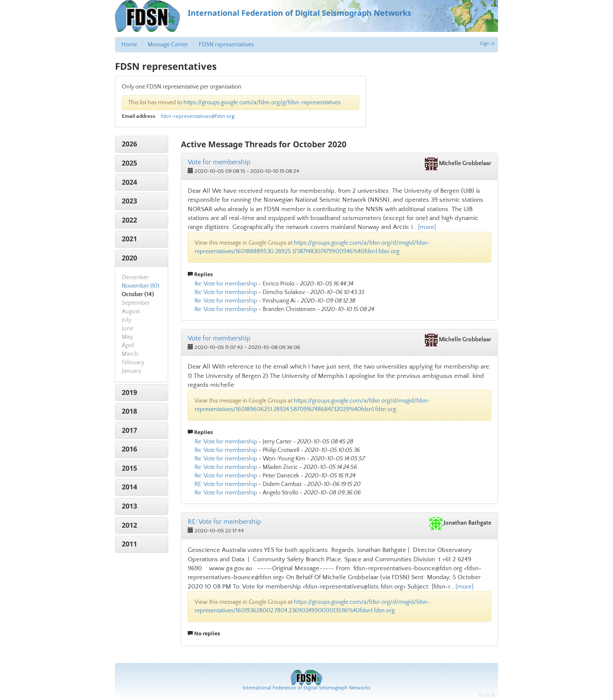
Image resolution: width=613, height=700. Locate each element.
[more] (427, 227)
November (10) (140, 286)
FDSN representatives (226, 45)
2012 (129, 525)
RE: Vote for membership (226, 484)
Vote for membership (219, 162)
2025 (129, 163)
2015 (129, 468)
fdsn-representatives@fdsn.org (198, 116)
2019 (129, 392)
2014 (129, 487)
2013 (129, 506)
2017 (129, 430)
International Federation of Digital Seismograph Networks (306, 688)
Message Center (168, 45)
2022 (129, 220)
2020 (129, 258)
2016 (129, 449)
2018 (129, 411)
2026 (129, 144)
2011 (129, 544)
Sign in (487, 44)
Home (129, 45)
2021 (129, 239)
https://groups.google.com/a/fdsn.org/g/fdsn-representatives (262, 103)
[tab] (142, 144)
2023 (129, 201)
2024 (129, 182)
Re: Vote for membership (226, 284)
